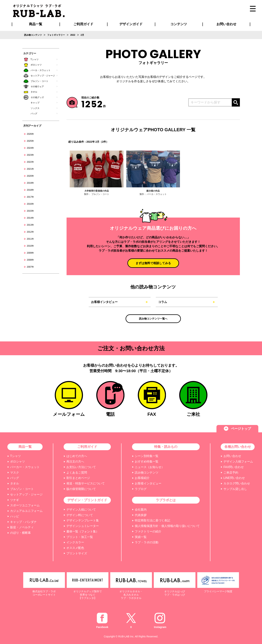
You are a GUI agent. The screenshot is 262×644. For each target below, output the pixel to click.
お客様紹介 (142, 478)
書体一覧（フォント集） (83, 531)
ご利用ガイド (87, 447)
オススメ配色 (75, 548)
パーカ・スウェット (41, 70)
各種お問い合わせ (238, 447)
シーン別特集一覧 (147, 456)
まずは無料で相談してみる (153, 263)
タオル (34, 92)
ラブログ (141, 489)
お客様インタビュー (104, 302)
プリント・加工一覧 (80, 537)
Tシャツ (35, 59)
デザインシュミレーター (83, 526)
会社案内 (141, 510)
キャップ (35, 103)
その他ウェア (37, 87)
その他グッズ (37, 97)
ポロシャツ (36, 65)
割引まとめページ (78, 478)
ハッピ (15, 516)
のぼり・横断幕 (20, 533)
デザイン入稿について (81, 510)
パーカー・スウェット (25, 467)
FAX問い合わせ (234, 467)
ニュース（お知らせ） (150, 467)
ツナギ (15, 500)
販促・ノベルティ (22, 527)
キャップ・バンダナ (23, 522)
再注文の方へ (75, 462)
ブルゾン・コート (39, 81)
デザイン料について (80, 515)
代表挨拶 (141, 515)
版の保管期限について (81, 489)
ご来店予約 (231, 473)
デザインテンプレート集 (83, 520)
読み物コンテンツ (147, 473)
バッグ (34, 114)
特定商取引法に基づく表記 (152, 520)
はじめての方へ (77, 456)
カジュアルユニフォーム (26, 511)
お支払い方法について (81, 467)
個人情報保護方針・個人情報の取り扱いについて (167, 526)
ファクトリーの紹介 (148, 531)
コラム (163, 302)
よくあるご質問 (77, 473)
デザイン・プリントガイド (87, 500)
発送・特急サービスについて (86, 483)
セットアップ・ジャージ (43, 76)
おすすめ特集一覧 (147, 462)
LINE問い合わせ (234, 478)
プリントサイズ (77, 553)
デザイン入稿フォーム (238, 462)
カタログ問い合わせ (237, 483)
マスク (15, 473)
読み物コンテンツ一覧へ (153, 319)
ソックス (35, 108)
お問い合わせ (232, 456)
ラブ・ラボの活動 (147, 542)
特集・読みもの (166, 447)
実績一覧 (141, 537)
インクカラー (75, 542)
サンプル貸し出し (235, 489)
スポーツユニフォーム (25, 505)
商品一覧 (36, 24)
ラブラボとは (166, 500)
